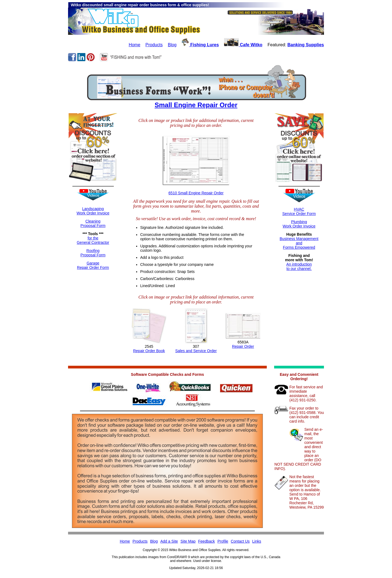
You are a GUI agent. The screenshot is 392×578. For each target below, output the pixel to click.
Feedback (206, 541)
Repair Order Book (149, 351)
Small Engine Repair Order (196, 105)
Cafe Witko (243, 45)
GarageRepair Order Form (93, 265)
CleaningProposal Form (93, 223)
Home (135, 45)
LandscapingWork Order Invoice (93, 211)
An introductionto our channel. (299, 266)
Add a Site (169, 541)
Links (257, 541)
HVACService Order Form (299, 211)
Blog (172, 45)
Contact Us (240, 541)
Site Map (188, 541)
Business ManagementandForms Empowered (299, 243)
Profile (223, 541)
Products (154, 45)
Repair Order (243, 346)
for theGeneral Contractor (93, 240)
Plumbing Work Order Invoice (299, 224)
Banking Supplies (306, 45)
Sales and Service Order (196, 351)
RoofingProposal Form (93, 253)
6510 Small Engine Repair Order (196, 193)
